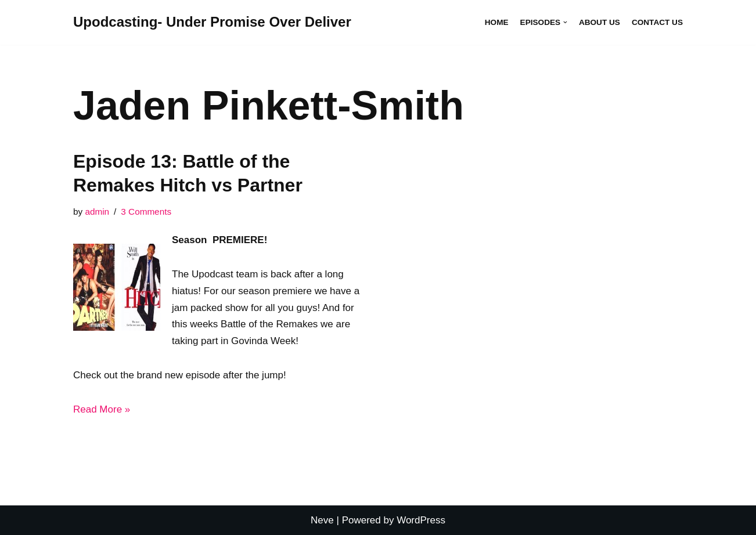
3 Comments (146, 212)
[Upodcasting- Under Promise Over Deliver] (212, 22)
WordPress (421, 520)
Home (497, 22)
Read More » (102, 409)
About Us (600, 22)
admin (97, 212)
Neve (322, 520)
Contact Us (657, 22)
